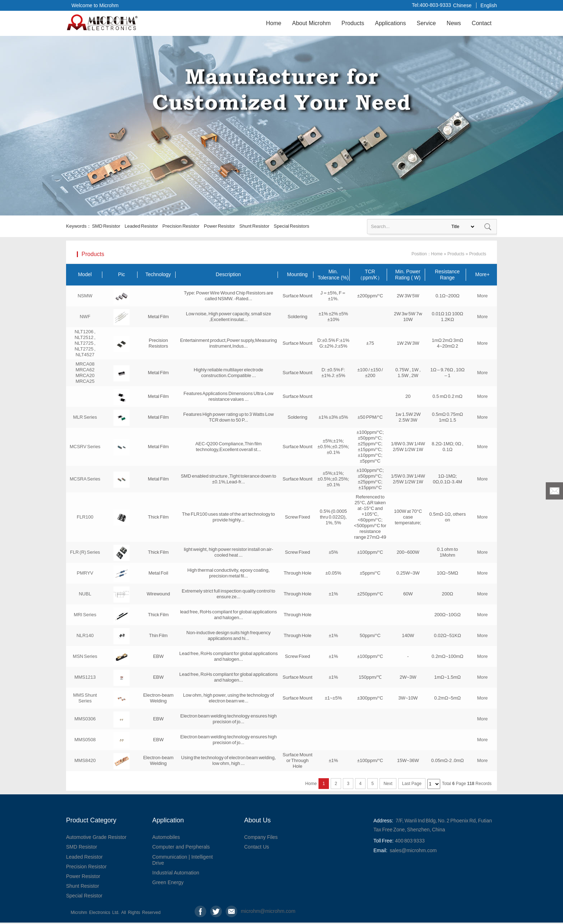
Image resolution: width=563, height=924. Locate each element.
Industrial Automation (176, 873)
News (454, 23)
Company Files (261, 837)
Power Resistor (220, 226)
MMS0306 (85, 719)
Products (353, 23)
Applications (390, 23)
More (483, 296)
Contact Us (257, 847)
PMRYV (85, 573)
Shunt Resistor (254, 226)
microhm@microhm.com (247, 911)
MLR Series (85, 417)
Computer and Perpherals (181, 847)
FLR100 (85, 517)
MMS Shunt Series (85, 698)
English (489, 5)
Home (274, 23)
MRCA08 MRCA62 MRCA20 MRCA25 (85, 373)
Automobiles (166, 837)
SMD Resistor (106, 226)
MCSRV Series (85, 447)
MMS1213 (85, 677)
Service (426, 23)
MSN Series (85, 656)
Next (388, 784)
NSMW (85, 296)
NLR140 (85, 635)
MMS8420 (85, 760)
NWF (85, 317)
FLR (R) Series (85, 552)
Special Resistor (84, 896)
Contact (482, 23)
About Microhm (311, 23)
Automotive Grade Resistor (96, 837)
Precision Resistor (181, 226)
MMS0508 (85, 740)
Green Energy (168, 882)
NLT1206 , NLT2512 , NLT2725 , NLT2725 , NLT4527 (85, 343)
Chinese (462, 5)
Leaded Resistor (141, 226)
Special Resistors (291, 226)
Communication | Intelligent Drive (183, 860)
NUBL (85, 594)
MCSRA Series (85, 479)
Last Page (412, 784)
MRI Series (85, 615)
